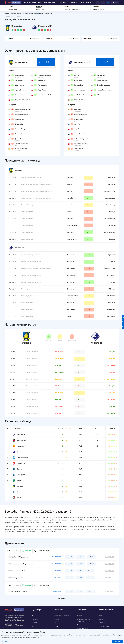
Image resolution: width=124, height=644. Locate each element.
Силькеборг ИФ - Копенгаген (22, 571)
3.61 (69, 529)
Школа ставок (85, 2)
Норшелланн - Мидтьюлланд (23, 564)
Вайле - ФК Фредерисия (21, 557)
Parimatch (35, 619)
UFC (56, 630)
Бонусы (74, 2)
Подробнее (110, 557)
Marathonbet (36, 633)
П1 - (46, 62)
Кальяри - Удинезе (83, 635)
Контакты (102, 623)
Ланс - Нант (81, 625)
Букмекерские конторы (33, 2)
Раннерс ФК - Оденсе (20, 592)
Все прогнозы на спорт (62, 616)
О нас (101, 616)
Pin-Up (34, 637)
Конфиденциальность (106, 630)
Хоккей (57, 623)
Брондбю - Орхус (18, 578)
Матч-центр (62, 598)
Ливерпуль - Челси (83, 632)
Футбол (26, 551)
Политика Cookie (104, 626)
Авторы (102, 619)
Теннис (57, 626)
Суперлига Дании (42, 551)
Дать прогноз (56, 557)
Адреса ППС (103, 633)
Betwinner (35, 630)
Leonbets (35, 623)
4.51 (38, 532)
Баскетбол (58, 633)
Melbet (34, 626)
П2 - (105, 62)
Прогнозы (64, 2)
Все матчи (80, 616)
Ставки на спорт (50, 2)
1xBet (90, 529)
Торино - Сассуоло (83, 628)
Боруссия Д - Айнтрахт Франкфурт (84, 620)
